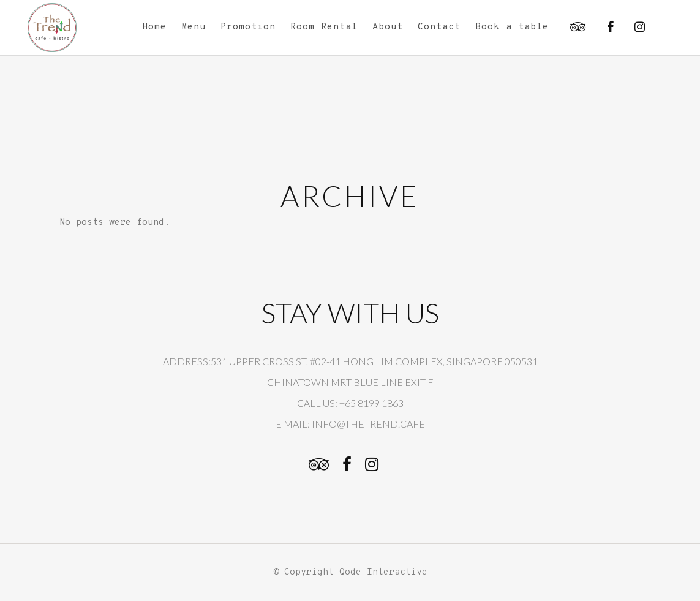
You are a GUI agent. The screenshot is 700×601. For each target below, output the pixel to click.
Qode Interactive (383, 573)
